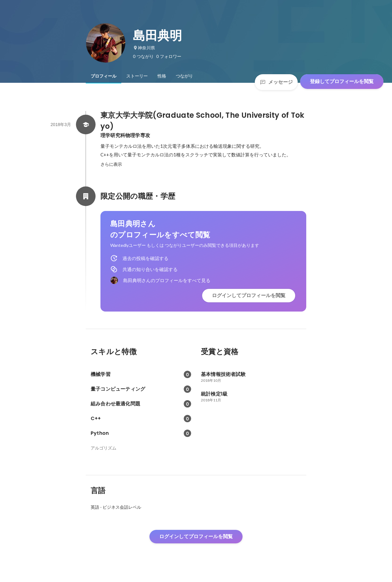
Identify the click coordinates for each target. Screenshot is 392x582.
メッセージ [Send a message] (276, 82)
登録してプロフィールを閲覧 (342, 81)
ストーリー (137, 76)
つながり (184, 76)
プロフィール (104, 76)
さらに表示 (111, 164)
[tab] (104, 76)
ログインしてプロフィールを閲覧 (249, 295)
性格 (162, 76)
